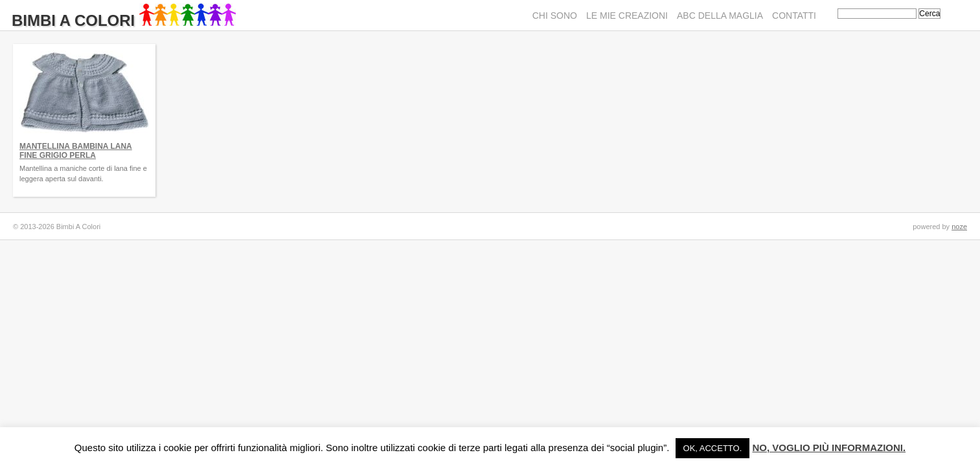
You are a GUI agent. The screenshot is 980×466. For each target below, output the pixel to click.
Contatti (794, 16)
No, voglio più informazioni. (829, 448)
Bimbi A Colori (124, 20)
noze (959, 227)
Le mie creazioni (627, 16)
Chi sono (555, 16)
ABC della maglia (720, 16)
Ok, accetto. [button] (713, 448)
